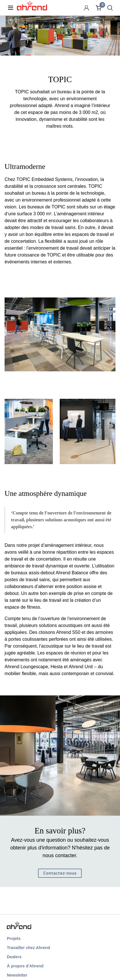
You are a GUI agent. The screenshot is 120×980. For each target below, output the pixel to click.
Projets (14, 938)
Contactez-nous (60, 873)
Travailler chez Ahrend (28, 948)
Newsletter (17, 975)
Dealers (14, 957)
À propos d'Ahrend (25, 966)
